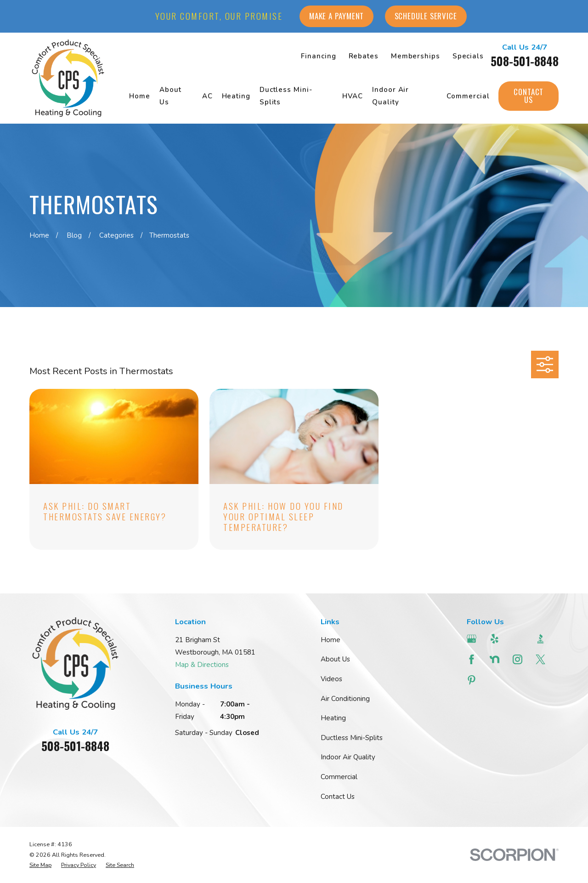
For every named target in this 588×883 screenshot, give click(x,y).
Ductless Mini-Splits (352, 738)
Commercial (339, 777)
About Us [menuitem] (170, 96)
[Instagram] (519, 659)
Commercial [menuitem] (468, 96)
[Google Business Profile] (473, 639)
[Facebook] (473, 659)
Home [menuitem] (140, 96)
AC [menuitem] (207, 96)
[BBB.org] (542, 639)
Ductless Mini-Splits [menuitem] (286, 96)
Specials (468, 56)
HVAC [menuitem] (353, 96)
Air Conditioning (345, 699)
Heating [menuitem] (236, 96)
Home (331, 640)
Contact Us (529, 96)
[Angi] (519, 639)
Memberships (416, 56)
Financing (318, 56)
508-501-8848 (525, 61)
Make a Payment (337, 16)
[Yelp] (496, 639)
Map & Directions (202, 665)
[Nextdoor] (496, 659)
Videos (331, 679)
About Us (335, 659)
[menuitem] (40, 865)
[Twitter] (542, 659)
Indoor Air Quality (348, 757)
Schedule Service (426, 16)
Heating (333, 718)
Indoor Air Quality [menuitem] (390, 96)
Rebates (364, 56)
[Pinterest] (473, 680)
